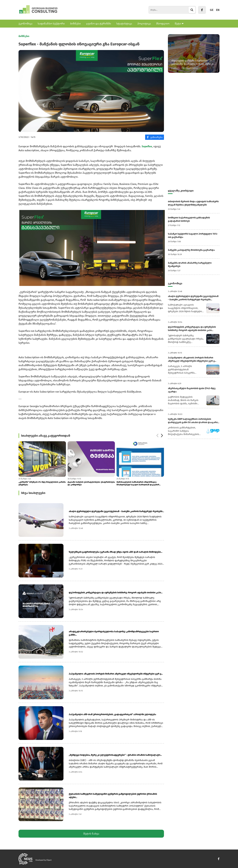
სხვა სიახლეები (33, 493)
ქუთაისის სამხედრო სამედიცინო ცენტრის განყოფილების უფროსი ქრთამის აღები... (113, 796)
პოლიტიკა (144, 24)
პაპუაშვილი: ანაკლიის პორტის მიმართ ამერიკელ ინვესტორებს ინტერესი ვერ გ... (116, 674)
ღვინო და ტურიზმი (99, 24)
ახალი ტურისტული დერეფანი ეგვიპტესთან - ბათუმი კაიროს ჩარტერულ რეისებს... (116, 511)
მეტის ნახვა (91, 834)
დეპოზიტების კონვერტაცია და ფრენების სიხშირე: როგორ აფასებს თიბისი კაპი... (116, 593)
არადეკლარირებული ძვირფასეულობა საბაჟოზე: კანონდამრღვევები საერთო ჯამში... (114, 633)
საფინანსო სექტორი (51, 24)
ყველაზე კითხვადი (181, 191)
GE (212, 10)
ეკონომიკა (25, 24)
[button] (162, 436)
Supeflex (147, 146)
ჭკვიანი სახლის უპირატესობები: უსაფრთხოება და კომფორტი (91, 483)
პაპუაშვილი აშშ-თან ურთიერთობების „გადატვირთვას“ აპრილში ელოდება (112, 714)
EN (218, 10)
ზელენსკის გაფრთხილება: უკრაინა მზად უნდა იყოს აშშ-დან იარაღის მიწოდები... (116, 552)
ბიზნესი (75, 24)
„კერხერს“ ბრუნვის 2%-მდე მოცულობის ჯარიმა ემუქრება (42, 483)
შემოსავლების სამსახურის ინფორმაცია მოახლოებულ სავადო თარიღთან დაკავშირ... (139, 483)
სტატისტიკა (124, 24)
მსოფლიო (163, 24)
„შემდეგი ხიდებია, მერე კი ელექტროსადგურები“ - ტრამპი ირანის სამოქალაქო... (115, 755)
